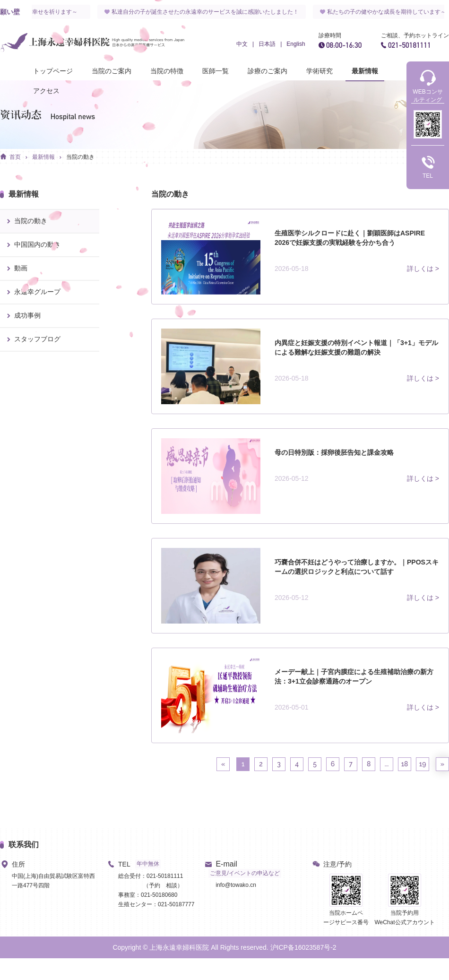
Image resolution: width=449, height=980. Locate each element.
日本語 (267, 44)
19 (423, 764)
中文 (242, 44)
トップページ (53, 71)
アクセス (46, 91)
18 (405, 764)
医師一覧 (216, 71)
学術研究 (319, 71)
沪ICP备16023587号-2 (303, 947)
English (296, 44)
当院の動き (80, 157)
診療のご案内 (268, 71)
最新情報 (365, 71)
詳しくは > (423, 269)
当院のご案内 (112, 71)
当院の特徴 (167, 71)
